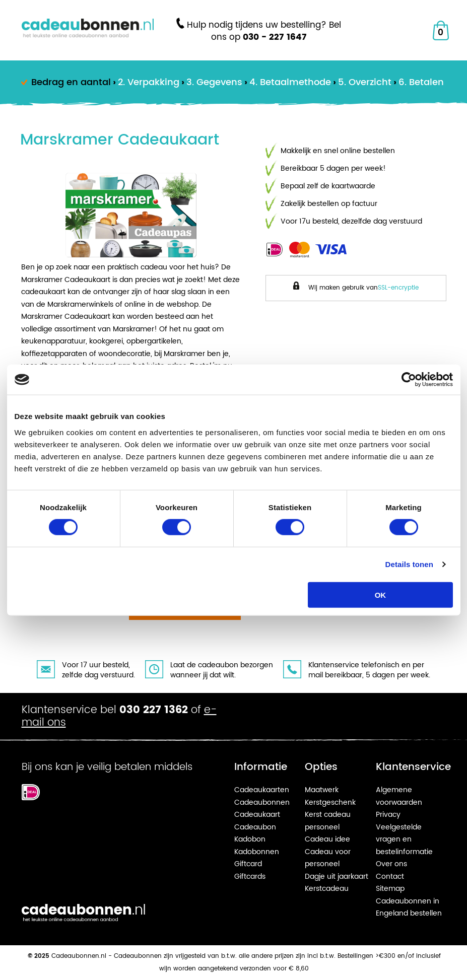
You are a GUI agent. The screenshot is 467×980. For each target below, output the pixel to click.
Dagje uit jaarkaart (337, 877)
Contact (390, 877)
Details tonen (409, 564)
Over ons (391, 864)
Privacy (388, 815)
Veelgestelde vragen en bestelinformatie (404, 839)
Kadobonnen (257, 852)
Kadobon (250, 839)
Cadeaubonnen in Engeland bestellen (409, 907)
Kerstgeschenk (330, 802)
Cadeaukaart (257, 815)
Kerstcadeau (327, 889)
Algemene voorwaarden (399, 796)
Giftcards (250, 877)
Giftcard (248, 864)
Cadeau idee (327, 839)
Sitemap (390, 889)
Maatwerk (322, 790)
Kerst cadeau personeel (328, 821)
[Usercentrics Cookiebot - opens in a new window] (409, 380)
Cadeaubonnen (262, 802)
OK (381, 594)
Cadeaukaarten (262, 790)
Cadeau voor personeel (328, 858)
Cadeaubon (255, 827)
